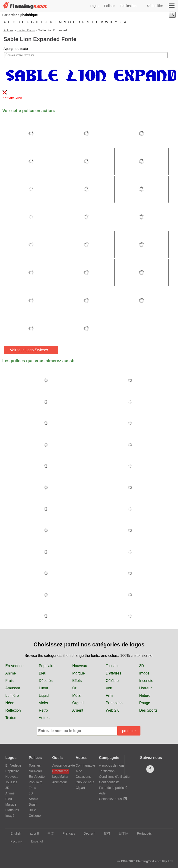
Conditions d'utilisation (115, 777)
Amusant (13, 688)
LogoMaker (60, 777)
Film (109, 695)
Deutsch (87, 833)
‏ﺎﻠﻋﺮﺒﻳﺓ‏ (32, 833)
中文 (49, 833)
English (14, 833)
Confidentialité (109, 782)
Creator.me (60, 771)
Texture (11, 718)
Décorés (46, 681)
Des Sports (148, 710)
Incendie (146, 681)
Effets (77, 681)
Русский (14, 841)
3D (142, 666)
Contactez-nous (113, 799)
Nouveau (80, 666)
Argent (78, 710)
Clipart (80, 788)
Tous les (113, 666)
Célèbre (112, 681)
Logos (94, 6)
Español (35, 841)
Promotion (114, 703)
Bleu (42, 673)
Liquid (44, 695)
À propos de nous (112, 765)
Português (142, 833)
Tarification (128, 6)
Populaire (47, 666)
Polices (109, 6)
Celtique (35, 816)
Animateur (60, 782)
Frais (10, 681)
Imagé (144, 673)
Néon (10, 703)
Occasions (83, 777)
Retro (43, 710)
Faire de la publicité (113, 788)
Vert (109, 688)
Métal (77, 695)
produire (129, 731)
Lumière (12, 695)
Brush (33, 804)
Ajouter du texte (61, 765)
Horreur (146, 688)
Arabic (33, 799)
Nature (145, 695)
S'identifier (155, 6)
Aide (79, 771)
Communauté (85, 765)
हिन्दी (105, 833)
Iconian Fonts (26, 30)
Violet (43, 703)
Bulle (32, 810)
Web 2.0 (113, 710)
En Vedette (14, 666)
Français (67, 833)
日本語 (121, 833)
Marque (79, 673)
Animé (11, 673)
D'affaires (113, 673)
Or (74, 688)
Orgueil (78, 703)
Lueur (43, 688)
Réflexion (13, 710)
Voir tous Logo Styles (29, 350)
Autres (44, 718)
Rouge (145, 703)
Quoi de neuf (85, 782)
